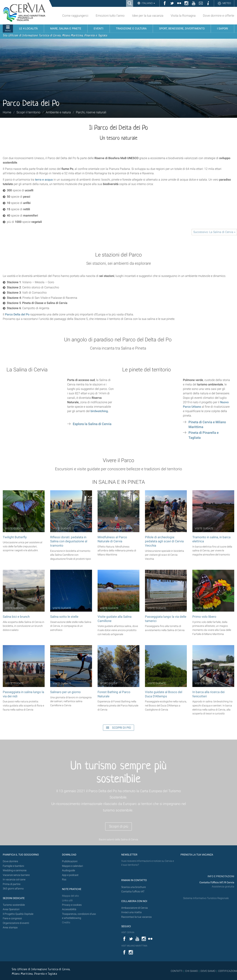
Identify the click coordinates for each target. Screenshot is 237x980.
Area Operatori (11, 909)
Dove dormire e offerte (219, 16)
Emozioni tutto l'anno (110, 16)
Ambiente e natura (58, 112)
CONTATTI (177, 971)
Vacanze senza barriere (16, 875)
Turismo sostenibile (14, 905)
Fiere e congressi (12, 918)
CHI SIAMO (191, 971)
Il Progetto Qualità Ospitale (18, 914)
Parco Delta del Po (17, 314)
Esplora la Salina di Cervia (92, 424)
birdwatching (99, 411)
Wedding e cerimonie (15, 870)
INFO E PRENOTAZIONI (221, 876)
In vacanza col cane (14, 880)
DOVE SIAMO (208, 971)
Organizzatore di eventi (16, 923)
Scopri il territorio (28, 112)
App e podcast (70, 875)
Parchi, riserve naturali (91, 112)
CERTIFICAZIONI (228, 971)
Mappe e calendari (72, 866)
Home (7, 112)
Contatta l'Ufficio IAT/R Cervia (217, 882)
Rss (64, 880)
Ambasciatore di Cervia (135, 908)
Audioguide (69, 870)
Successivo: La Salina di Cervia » (214, 232)
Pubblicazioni (70, 861)
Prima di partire (12, 884)
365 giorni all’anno (13, 889)
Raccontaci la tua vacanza (136, 917)
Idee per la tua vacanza (148, 16)
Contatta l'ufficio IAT (133, 892)
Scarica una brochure (133, 887)
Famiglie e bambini (13, 866)
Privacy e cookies (72, 905)
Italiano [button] (148, 3)
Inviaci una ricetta (131, 912)
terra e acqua (44, 180)
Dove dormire (10, 861)
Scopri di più (119, 826)
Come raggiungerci (75, 16)
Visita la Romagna (183, 16)
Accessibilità (69, 909)
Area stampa (10, 927)
